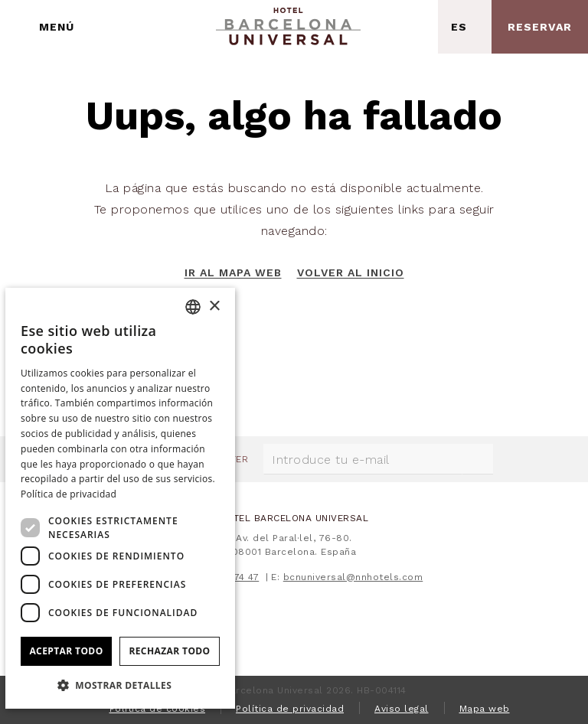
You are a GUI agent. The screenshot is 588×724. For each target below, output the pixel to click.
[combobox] (193, 307)
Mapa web (485, 709)
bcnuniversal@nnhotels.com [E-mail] (353, 577)
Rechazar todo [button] (169, 651)
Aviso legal (402, 709)
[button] (120, 685)
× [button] (214, 307)
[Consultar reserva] (540, 27)
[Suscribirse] (478, 459)
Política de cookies (158, 709)
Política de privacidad (290, 709)
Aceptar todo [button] (66, 651)
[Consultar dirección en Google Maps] (411, 27)
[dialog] (120, 498)
